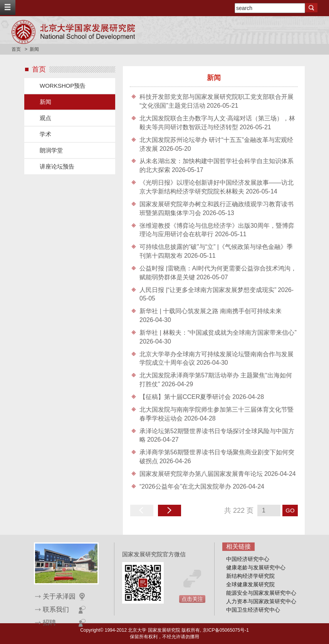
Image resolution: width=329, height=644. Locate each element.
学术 (45, 134)
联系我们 (56, 610)
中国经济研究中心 (248, 559)
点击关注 (192, 599)
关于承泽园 (59, 596)
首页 (16, 49)
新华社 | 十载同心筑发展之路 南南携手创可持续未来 (211, 311)
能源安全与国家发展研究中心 (261, 593)
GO (290, 510)
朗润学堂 (51, 150)
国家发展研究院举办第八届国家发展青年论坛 (201, 474)
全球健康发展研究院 (250, 584)
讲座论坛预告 (57, 166)
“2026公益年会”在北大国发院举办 (185, 486)
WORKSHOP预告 (63, 86)
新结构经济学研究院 (250, 576)
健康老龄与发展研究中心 (256, 567)
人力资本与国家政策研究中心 (261, 601)
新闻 (45, 102)
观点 (45, 118)
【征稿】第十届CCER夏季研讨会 (185, 397)
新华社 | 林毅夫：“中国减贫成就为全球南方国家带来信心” (218, 333)
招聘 (49, 623)
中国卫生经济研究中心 (253, 610)
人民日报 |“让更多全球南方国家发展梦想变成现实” (208, 290)
